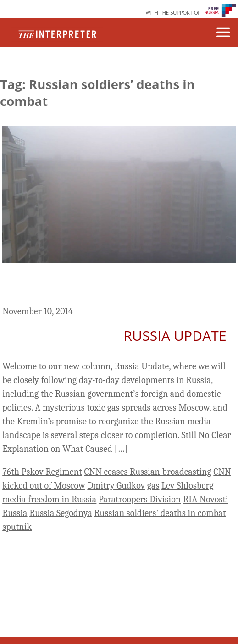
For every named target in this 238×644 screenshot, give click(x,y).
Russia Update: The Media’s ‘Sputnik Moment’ (99, 286)
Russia (15, 513)
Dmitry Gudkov (116, 486)
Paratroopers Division (140, 499)
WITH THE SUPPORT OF (173, 13)
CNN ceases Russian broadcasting (147, 472)
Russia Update (175, 336)
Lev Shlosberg (188, 486)
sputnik (17, 527)
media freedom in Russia (49, 499)
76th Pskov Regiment (42, 472)
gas (153, 486)
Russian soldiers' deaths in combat (160, 513)
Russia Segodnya (61, 513)
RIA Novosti (206, 499)
